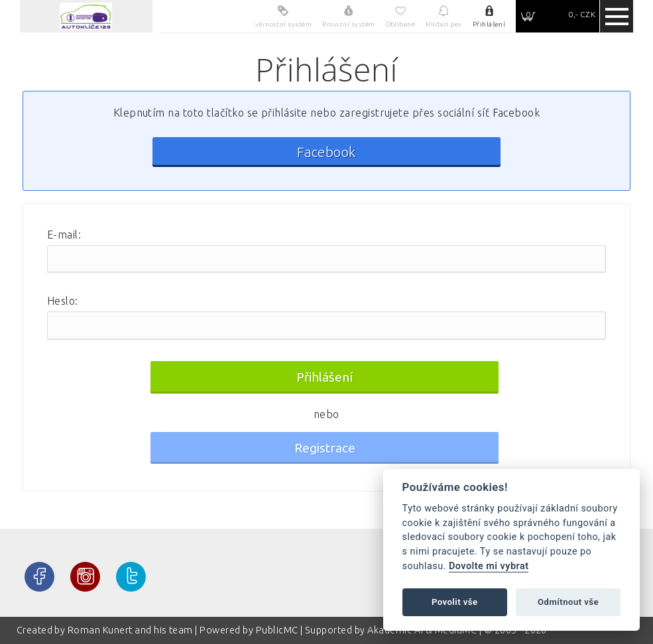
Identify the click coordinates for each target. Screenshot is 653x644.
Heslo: (63, 301)
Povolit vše (455, 602)
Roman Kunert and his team (131, 630)
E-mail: (64, 235)
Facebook (326, 152)
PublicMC (277, 630)
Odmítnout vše (568, 602)
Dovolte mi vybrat (489, 566)
